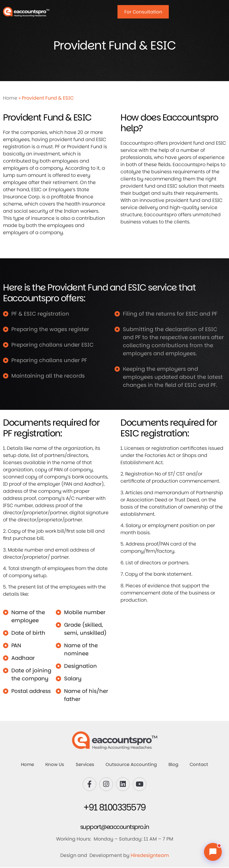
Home (10, 98)
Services (85, 765)
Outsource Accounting (131, 765)
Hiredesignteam (150, 856)
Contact (200, 765)
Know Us (54, 765)
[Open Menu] (219, 10)
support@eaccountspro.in (115, 827)
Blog (174, 765)
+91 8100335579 (115, 808)
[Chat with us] (213, 852)
